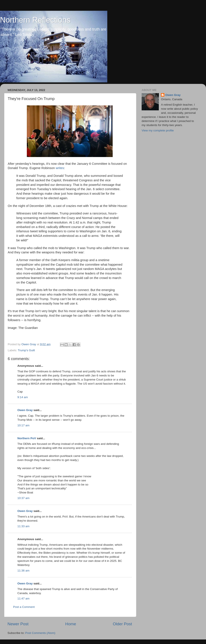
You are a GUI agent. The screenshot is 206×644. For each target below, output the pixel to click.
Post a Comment (24, 607)
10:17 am (23, 425)
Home (71, 624)
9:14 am (23, 397)
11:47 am (23, 599)
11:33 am (23, 526)
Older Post (122, 624)
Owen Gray (25, 410)
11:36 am (23, 571)
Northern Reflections (35, 20)
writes (60, 168)
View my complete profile (158, 130)
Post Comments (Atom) (40, 633)
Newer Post (18, 624)
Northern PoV (27, 438)
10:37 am (23, 498)
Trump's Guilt (26, 350)
